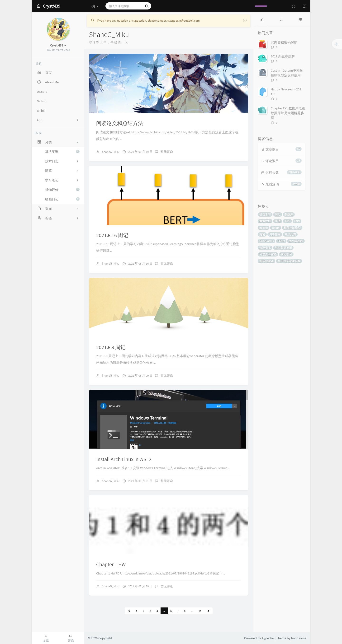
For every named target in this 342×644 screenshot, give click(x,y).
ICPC (287, 221)
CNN (297, 221)
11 (200, 611)
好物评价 (62, 190)
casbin (276, 228)
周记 (278, 214)
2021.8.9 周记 (111, 347)
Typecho (268, 638)
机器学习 (265, 214)
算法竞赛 (62, 152)
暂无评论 (167, 152)
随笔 (262, 234)
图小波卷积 (296, 241)
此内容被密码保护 (284, 42)
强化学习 (286, 254)
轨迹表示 (265, 248)
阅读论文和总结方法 (120, 123)
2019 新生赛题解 (283, 56)
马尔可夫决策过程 (289, 261)
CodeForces (266, 241)
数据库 (289, 214)
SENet (281, 241)
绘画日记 (62, 199)
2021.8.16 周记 (112, 235)
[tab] (262, 19)
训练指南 (275, 234)
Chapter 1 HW (111, 564)
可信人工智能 (268, 254)
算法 (278, 221)
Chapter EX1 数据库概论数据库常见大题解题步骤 (288, 113)
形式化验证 (266, 261)
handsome (299, 638)
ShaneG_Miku (111, 152)
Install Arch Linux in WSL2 (124, 459)
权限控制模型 (292, 228)
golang (264, 228)
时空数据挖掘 (283, 248)
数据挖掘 (265, 221)
